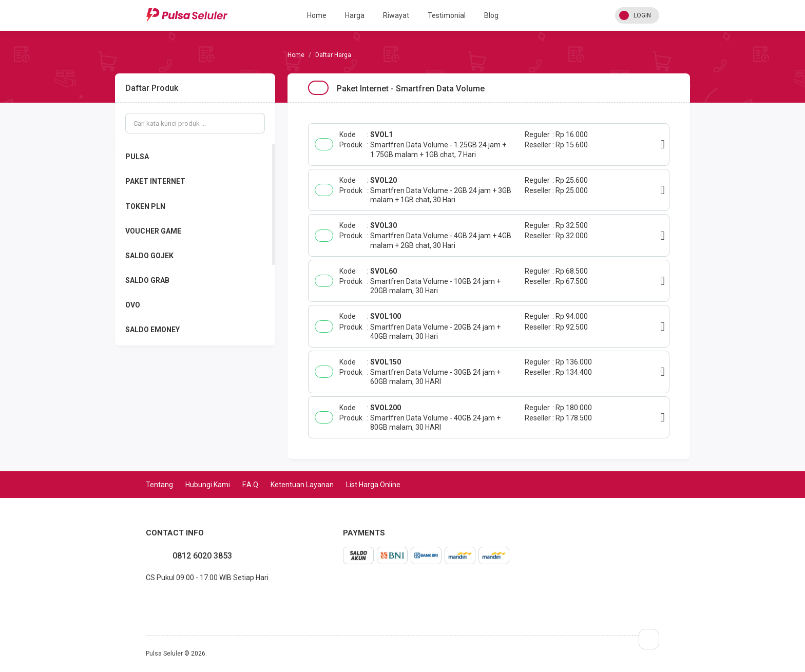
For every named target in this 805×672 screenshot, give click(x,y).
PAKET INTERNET (155, 181)
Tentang (159, 485)
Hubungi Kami (208, 485)
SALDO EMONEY (152, 330)
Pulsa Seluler (164, 654)
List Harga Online (373, 485)
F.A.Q (250, 485)
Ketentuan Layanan (302, 485)
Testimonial (447, 15)
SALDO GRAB (147, 280)
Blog (491, 15)
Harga (355, 15)
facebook (146, 600)
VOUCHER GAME (153, 231)
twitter (162, 600)
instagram (154, 600)
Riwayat (396, 15)
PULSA (137, 157)
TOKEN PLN (145, 206)
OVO (133, 305)
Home (317, 15)
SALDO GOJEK (149, 256)
